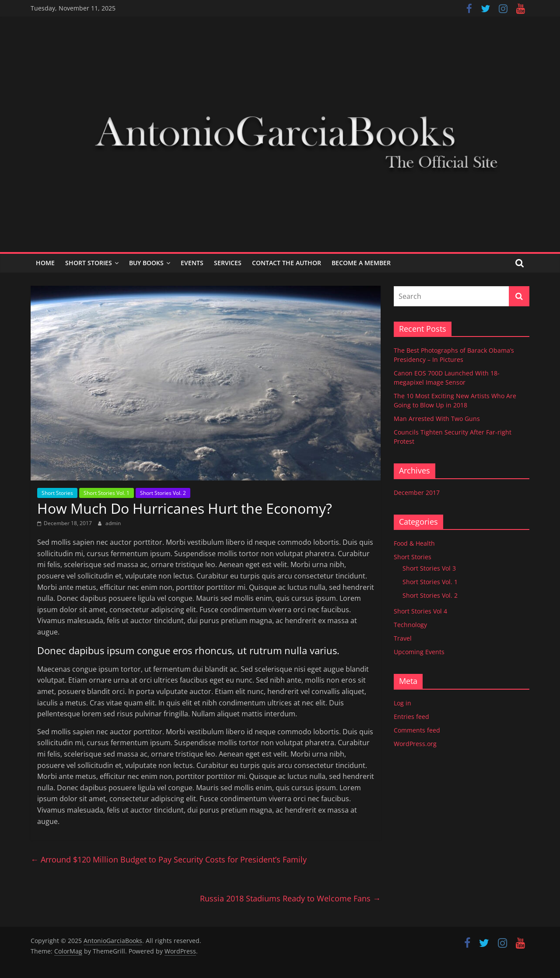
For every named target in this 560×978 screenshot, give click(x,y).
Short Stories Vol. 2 (163, 493)
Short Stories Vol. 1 (107, 493)
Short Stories (89, 263)
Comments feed (417, 730)
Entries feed (411, 717)
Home (45, 263)
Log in (402, 703)
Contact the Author (287, 263)
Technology (410, 625)
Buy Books (146, 263)
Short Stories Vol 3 (429, 568)
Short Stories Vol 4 (420, 611)
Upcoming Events (419, 652)
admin (113, 523)
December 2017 (417, 493)
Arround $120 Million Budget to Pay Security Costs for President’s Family (169, 859)
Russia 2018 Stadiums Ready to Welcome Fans (290, 898)
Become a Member (361, 263)
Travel (403, 638)
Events (192, 263)
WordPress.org (415, 744)
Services (228, 263)
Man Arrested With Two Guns (437, 419)
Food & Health (414, 543)
